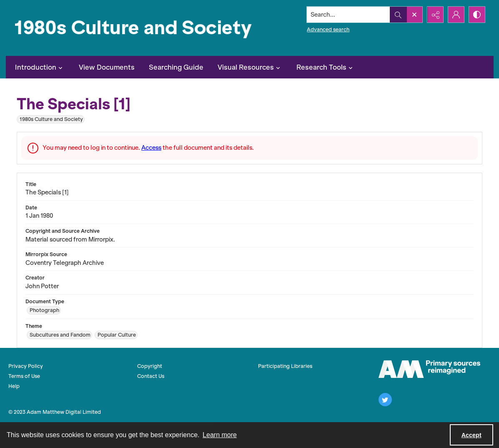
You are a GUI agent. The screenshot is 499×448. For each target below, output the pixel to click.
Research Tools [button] (326, 67)
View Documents (107, 67)
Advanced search (328, 29)
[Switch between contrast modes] (477, 15)
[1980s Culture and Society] (135, 28)
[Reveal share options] (435, 15)
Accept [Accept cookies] (471, 435)
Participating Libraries (285, 366)
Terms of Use (24, 376)
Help (14, 386)
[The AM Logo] (429, 369)
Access (151, 148)
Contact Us (151, 376)
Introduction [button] (40, 67)
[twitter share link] (385, 400)
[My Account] (456, 15)
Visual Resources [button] (250, 67)
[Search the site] (348, 15)
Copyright (150, 366)
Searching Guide (176, 67)
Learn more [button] (220, 435)
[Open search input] (414, 15)
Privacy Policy (26, 366)
